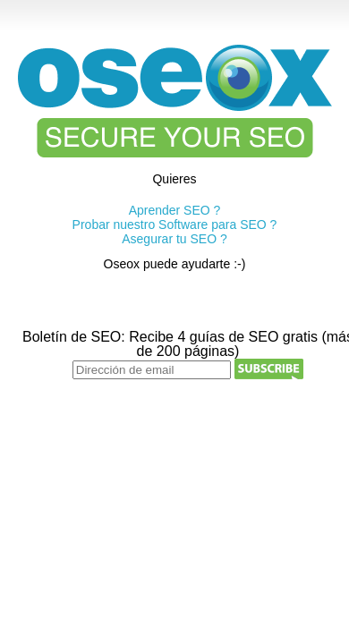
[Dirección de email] (152, 370)
